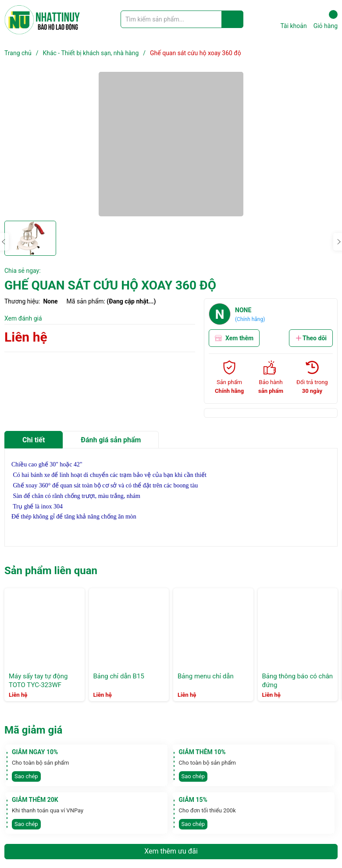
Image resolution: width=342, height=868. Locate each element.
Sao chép (26, 776)
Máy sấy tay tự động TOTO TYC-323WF (38, 681)
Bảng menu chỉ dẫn (206, 676)
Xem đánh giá (23, 318)
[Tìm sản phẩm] (182, 19)
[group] (171, 144)
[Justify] (233, 19)
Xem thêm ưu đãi (171, 851)
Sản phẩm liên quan (51, 571)
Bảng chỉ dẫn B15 (119, 676)
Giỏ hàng (326, 20)
